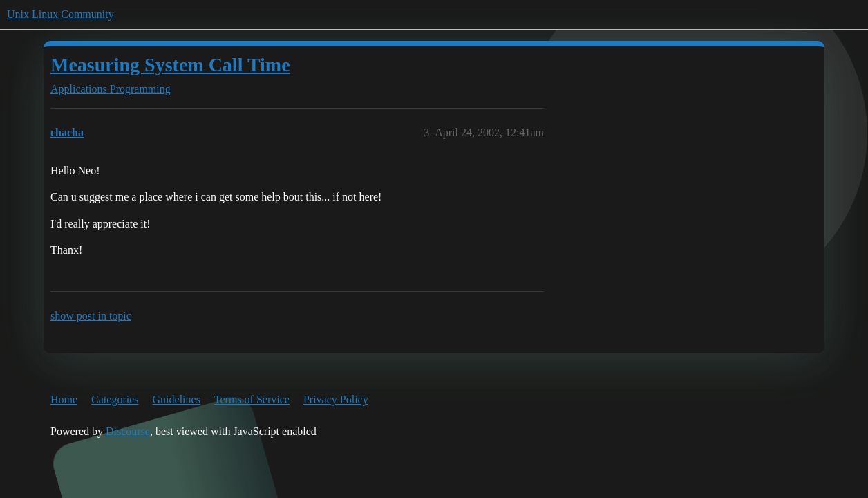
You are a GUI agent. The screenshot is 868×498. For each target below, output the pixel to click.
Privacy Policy (336, 399)
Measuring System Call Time (170, 65)
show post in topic (91, 316)
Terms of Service (252, 399)
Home (64, 399)
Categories (115, 399)
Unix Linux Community (60, 14)
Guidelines (177, 399)
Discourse (128, 431)
